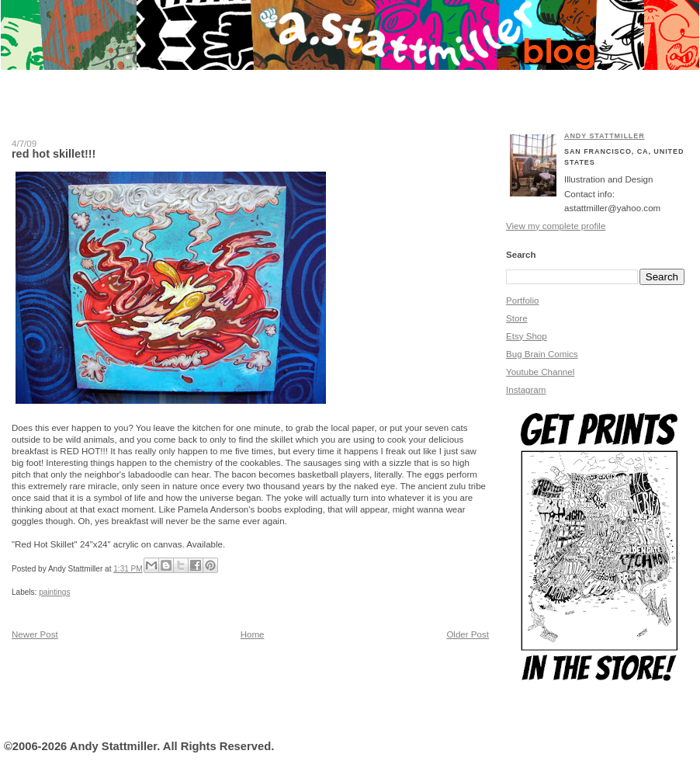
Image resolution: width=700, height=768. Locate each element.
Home (253, 634)
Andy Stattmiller (605, 136)
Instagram (526, 390)
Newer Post (35, 634)
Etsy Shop (527, 336)
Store (517, 318)
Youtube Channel (540, 372)
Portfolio (522, 301)
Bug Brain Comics (542, 354)
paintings (54, 592)
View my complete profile (556, 226)
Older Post (468, 634)
